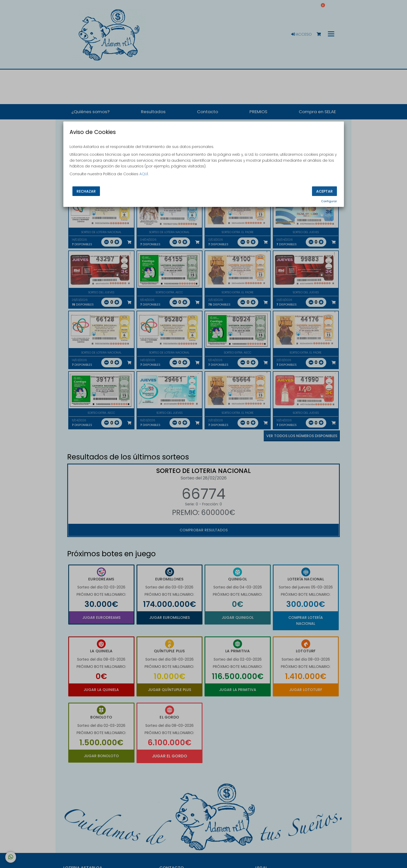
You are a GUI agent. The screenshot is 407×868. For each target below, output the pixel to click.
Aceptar (324, 191)
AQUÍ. (144, 174)
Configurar (329, 201)
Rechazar (86, 191)
